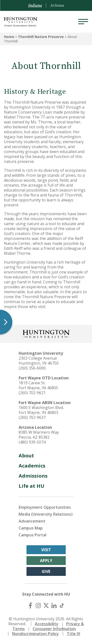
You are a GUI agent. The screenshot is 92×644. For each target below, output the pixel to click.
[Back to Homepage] (46, 333)
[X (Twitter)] (46, 605)
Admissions (33, 476)
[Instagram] (38, 605)
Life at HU (32, 486)
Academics (32, 466)
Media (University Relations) (46, 514)
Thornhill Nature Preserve (41, 37)
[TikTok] (62, 605)
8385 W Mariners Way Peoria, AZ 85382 (39, 435)
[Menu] (83, 22)
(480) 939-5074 (32, 442)
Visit (46, 550)
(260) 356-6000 (32, 368)
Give (46, 571)
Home (9, 37)
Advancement (32, 521)
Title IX (73, 634)
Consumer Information (54, 629)
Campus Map (31, 528)
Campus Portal (33, 535)
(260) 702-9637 (32, 417)
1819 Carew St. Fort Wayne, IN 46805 (38, 385)
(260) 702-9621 (32, 393)
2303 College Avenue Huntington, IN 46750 (39, 361)
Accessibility (47, 624)
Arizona (57, 5)
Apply (46, 561)
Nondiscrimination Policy (35, 634)
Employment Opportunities (45, 507)
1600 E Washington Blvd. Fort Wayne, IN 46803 (41, 410)
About (26, 456)
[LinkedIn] (54, 605)
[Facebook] (30, 605)
